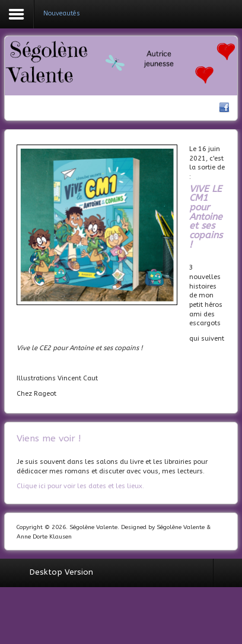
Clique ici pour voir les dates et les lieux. (80, 486)
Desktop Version (61, 572)
